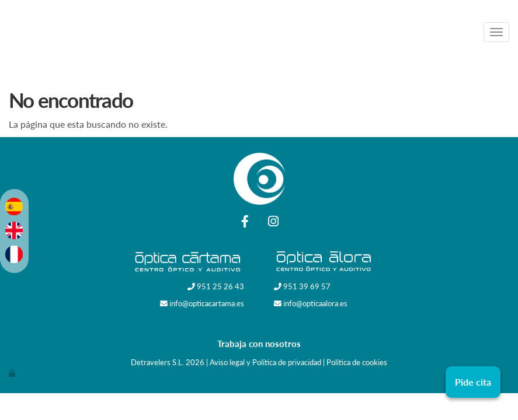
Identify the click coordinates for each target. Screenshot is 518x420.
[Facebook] (245, 223)
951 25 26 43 (220, 286)
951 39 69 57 (307, 286)
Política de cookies (357, 362)
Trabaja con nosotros (259, 344)
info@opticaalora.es (315, 303)
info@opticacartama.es (207, 303)
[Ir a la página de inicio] (255, 32)
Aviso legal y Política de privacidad (265, 362)
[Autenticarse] (13, 373)
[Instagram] (273, 223)
